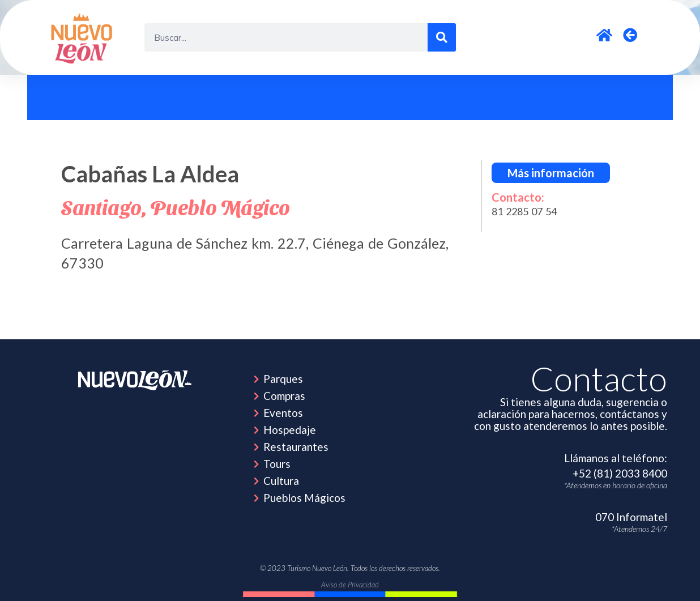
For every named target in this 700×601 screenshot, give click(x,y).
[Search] (442, 37)
